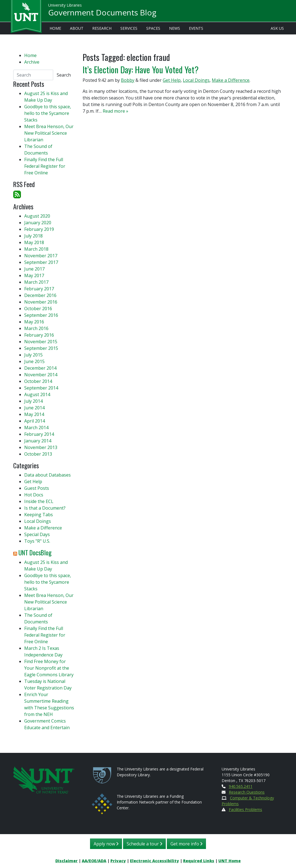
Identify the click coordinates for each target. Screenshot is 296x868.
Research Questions (247, 792)
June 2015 (34, 361)
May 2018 (34, 242)
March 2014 (36, 428)
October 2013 (38, 454)
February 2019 (39, 229)
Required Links (199, 861)
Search (64, 75)
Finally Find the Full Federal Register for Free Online (45, 166)
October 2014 (38, 381)
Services (129, 28)
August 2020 (37, 216)
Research (102, 28)
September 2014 (41, 388)
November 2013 (41, 447)
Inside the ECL (39, 501)
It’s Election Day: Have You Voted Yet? (141, 69)
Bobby (128, 80)
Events (196, 28)
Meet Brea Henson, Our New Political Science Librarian (49, 133)
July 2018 (33, 236)
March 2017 (36, 282)
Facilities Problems (245, 809)
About (77, 28)
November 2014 (41, 375)
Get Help (172, 80)
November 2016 (41, 302)
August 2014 (37, 394)
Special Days (37, 534)
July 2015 (33, 355)
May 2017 (34, 275)
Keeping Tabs (39, 515)
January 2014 (38, 441)
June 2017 (34, 269)
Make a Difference (231, 80)
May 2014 (34, 414)
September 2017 (41, 262)
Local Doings (196, 80)
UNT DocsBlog (35, 552)
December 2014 (40, 368)
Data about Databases (47, 475)
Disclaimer (66, 861)
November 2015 (41, 342)
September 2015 (41, 348)
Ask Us (277, 28)
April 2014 (35, 421)
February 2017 (39, 289)
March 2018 (36, 249)
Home (55, 28)
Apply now (106, 844)
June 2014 (34, 408)
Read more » (116, 111)
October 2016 (38, 309)
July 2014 (33, 401)
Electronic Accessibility (154, 861)
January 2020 (38, 223)
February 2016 (39, 335)
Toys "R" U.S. (37, 541)
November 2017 (41, 256)
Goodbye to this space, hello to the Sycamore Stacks (48, 113)
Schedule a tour (144, 844)
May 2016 (34, 322)
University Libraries (65, 5)
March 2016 (36, 328)
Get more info (186, 844)
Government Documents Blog (102, 13)
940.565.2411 (241, 786)
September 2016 (41, 315)
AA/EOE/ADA (94, 861)
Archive (32, 62)
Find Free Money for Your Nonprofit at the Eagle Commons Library (49, 668)
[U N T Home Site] (44, 779)
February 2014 (39, 434)
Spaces (153, 28)
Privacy (118, 861)
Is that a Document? (45, 508)
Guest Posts (37, 488)
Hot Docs (34, 495)
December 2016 (40, 295)
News (175, 28)
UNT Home (230, 861)
